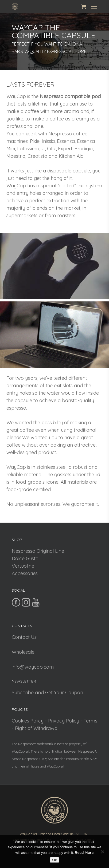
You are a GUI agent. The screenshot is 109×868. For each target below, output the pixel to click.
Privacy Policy (64, 721)
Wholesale (23, 652)
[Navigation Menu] (94, 6)
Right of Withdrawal (37, 728)
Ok (54, 860)
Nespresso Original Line (38, 551)
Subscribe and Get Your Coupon (47, 693)
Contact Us (24, 637)
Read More (84, 853)
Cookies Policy (28, 721)
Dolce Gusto (25, 558)
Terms (90, 721)
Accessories (25, 573)
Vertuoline (23, 566)
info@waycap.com (33, 667)
